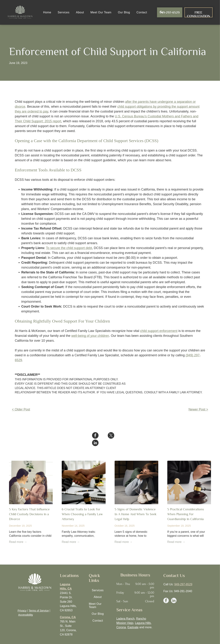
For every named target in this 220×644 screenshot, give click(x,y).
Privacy (22, 603)
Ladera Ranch (126, 611)
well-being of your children (90, 336)
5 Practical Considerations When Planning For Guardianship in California (186, 507)
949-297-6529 (183, 577)
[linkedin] (174, 594)
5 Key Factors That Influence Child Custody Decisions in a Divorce (29, 507)
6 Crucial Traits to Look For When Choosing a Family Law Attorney (82, 507)
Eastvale (133, 620)
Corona (121, 620)
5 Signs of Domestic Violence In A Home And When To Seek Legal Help (136, 507)
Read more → (18, 534)
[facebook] (166, 594)
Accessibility (26, 607)
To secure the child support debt (69, 248)
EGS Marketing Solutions (185, 641)
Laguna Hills (143, 616)
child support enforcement (159, 331)
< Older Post (21, 409)
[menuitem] (47, 12)
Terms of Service (39, 603)
